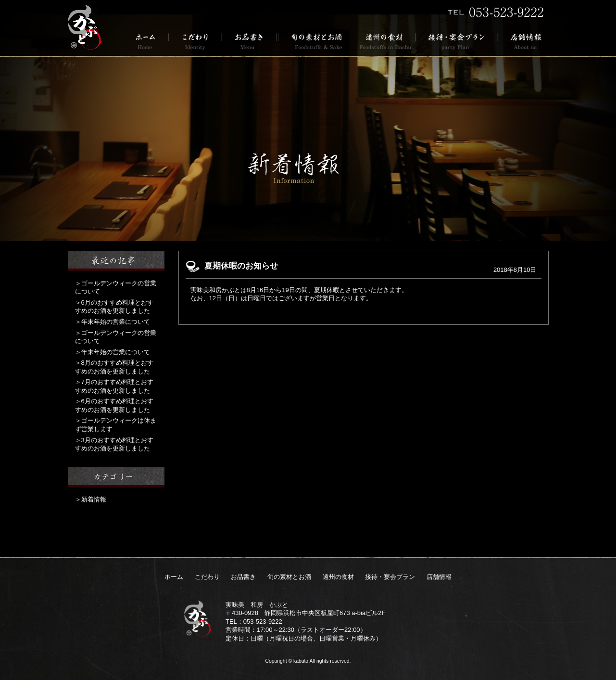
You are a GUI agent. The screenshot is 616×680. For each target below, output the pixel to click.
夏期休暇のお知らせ (241, 266)
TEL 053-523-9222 (496, 12)
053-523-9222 (263, 622)
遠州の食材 (385, 41)
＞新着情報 (91, 499)
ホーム (149, 41)
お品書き (249, 41)
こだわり (195, 41)
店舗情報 (523, 41)
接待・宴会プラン (457, 41)
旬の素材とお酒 (315, 41)
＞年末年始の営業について (113, 322)
